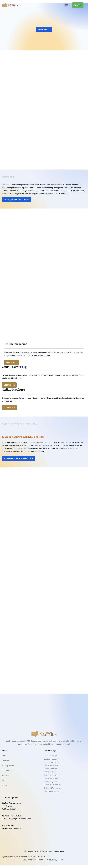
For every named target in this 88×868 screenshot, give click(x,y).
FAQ (4, 780)
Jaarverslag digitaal (52, 762)
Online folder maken (52, 775)
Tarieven (5, 775)
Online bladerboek (51, 765)
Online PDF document (53, 788)
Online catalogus (51, 772)
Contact (5, 785)
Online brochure (50, 769)
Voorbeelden (7, 770)
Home (4, 756)
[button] (66, 5)
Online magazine (51, 782)
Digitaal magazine (51, 759)
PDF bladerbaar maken (53, 791)
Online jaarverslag (51, 778)
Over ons (6, 761)
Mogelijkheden (8, 766)
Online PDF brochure (52, 785)
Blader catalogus (51, 756)
